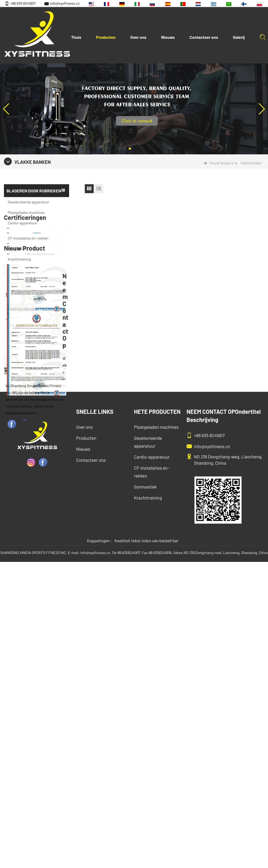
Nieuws (168, 37)
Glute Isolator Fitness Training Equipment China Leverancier (45, 557)
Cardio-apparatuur (23, 223)
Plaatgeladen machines (26, 212)
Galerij (239, 37)
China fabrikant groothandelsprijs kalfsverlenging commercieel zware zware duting (45, 532)
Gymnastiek (17, 249)
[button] (130, 149)
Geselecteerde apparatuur (29, 202)
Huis (210, 163)
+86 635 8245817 (20, 3)
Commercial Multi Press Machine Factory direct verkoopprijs (45, 507)
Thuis (76, 37)
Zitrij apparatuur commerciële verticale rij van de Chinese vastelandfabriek (45, 482)
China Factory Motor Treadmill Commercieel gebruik (45, 582)
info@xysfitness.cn (62, 3)
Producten (106, 37)
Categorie (227, 163)
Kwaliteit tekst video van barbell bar (146, 847)
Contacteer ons (204, 37)
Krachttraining (19, 259)
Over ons (138, 37)
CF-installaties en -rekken (28, 238)
